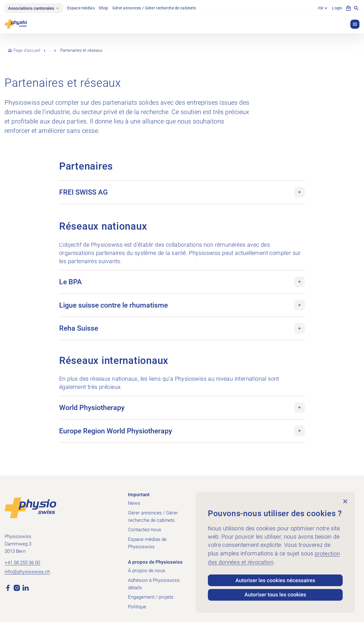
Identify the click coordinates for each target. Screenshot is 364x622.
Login (337, 8)
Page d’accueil (27, 48)
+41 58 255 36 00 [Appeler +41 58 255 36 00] (22, 557)
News (134, 498)
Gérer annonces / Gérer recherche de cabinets (157, 8)
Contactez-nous (145, 524)
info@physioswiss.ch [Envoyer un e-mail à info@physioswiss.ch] (27, 567)
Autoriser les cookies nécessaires (275, 579)
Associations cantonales (35, 8)
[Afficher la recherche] (356, 9)
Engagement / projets (151, 592)
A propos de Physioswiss (155, 557)
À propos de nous (66, 48)
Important (139, 489)
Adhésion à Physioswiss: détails (154, 578)
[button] (355, 25)
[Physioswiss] (16, 25)
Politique (137, 602)
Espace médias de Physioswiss (147, 538)
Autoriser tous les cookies (275, 594)
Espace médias (84, 8)
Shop (107, 8)
